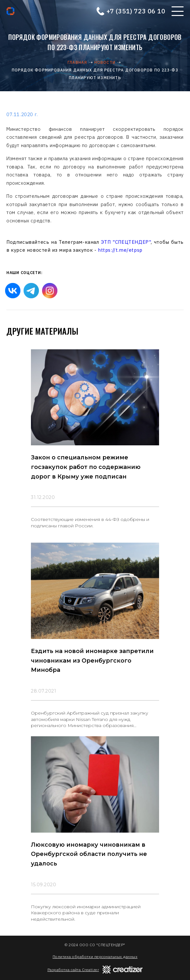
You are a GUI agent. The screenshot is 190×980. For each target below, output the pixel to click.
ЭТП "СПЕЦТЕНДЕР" (126, 242)
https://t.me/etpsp (120, 250)
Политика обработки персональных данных (95, 957)
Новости (105, 62)
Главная (77, 62)
